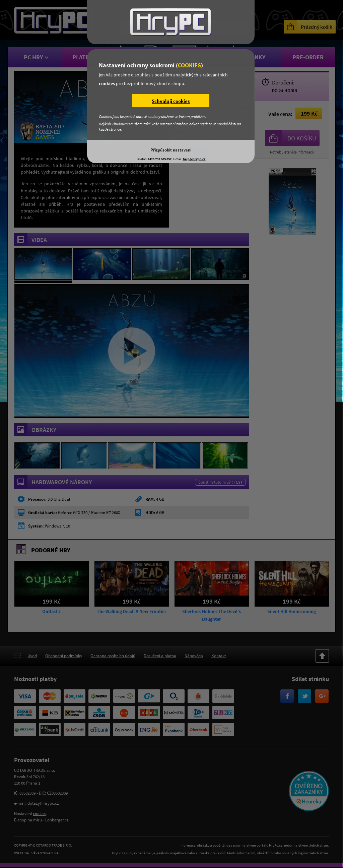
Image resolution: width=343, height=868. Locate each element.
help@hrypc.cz (194, 159)
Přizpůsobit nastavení (171, 150)
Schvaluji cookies (171, 101)
